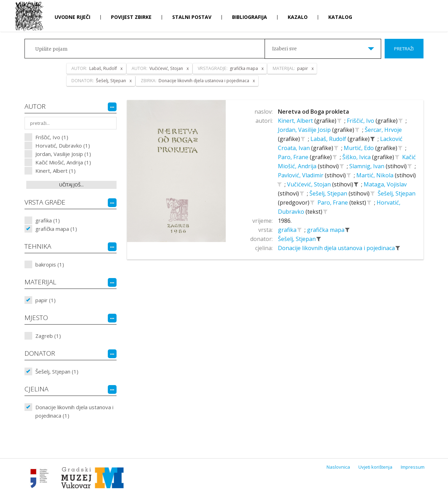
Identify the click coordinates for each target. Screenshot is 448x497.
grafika (288, 230)
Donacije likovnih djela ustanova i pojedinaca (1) (74, 411)
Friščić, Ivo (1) (52, 137)
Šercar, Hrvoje (383, 130)
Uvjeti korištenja (375, 467)
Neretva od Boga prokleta (313, 112)
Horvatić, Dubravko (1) (63, 145)
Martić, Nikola (376, 175)
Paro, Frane (294, 157)
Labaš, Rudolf (329, 139)
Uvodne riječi (72, 17)
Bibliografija (250, 17)
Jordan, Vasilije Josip (305, 130)
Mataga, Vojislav (385, 184)
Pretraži (404, 49)
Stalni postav (192, 17)
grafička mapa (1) (56, 229)
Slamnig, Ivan (367, 166)
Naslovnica (338, 467)
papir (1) (45, 300)
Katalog (340, 17)
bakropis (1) (50, 264)
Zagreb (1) (48, 336)
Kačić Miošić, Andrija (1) (63, 162)
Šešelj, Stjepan (329, 193)
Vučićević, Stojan (310, 184)
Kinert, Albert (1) (55, 171)
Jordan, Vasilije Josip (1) (63, 154)
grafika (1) (48, 220)
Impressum (413, 467)
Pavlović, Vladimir (301, 175)
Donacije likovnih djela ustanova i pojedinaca (337, 248)
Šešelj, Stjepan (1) (57, 371)
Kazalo (298, 17)
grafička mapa (326, 230)
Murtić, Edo (359, 148)
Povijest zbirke (131, 17)
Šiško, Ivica (357, 157)
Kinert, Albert (296, 121)
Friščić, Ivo (361, 121)
